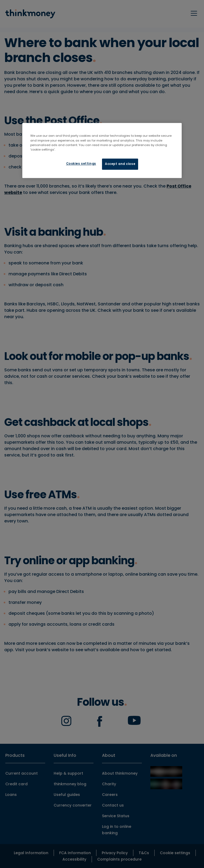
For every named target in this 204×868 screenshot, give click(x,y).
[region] (102, 151)
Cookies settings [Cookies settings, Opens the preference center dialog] (81, 164)
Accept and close (120, 164)
